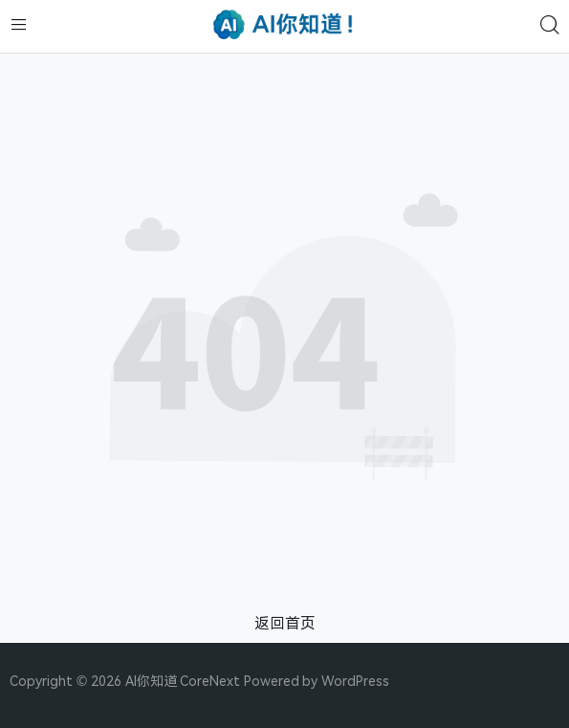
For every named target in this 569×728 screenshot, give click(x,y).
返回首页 (285, 623)
